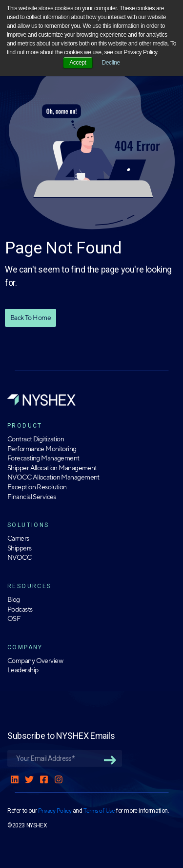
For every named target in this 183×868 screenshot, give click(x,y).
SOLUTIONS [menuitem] (28, 525)
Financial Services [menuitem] (32, 497)
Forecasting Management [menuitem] (43, 458)
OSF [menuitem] (14, 619)
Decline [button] (111, 63)
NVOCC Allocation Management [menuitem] (53, 477)
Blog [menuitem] (14, 600)
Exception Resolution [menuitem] (37, 487)
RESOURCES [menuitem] (30, 586)
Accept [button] (78, 63)
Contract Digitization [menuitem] (36, 439)
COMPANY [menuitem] (25, 647)
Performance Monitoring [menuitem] (42, 449)
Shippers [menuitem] (20, 548)
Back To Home (30, 318)
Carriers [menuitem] (18, 538)
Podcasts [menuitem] (20, 609)
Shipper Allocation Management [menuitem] (52, 468)
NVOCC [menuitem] (19, 558)
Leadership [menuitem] (23, 670)
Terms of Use (99, 811)
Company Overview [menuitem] (35, 661)
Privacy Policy (55, 811)
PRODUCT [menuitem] (25, 426)
